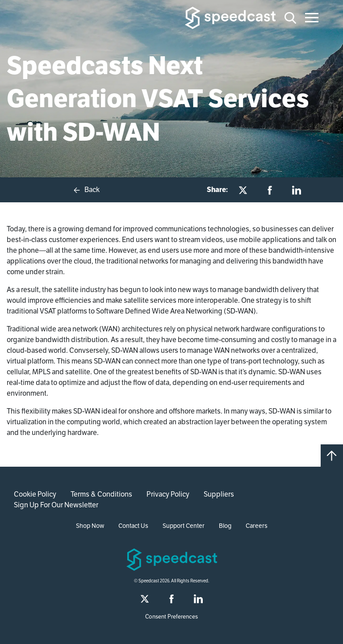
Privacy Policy (168, 494)
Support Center (184, 526)
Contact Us (133, 526)
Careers (257, 526)
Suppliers (219, 494)
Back (86, 190)
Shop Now (90, 526)
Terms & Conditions (101, 494)
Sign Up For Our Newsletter (56, 505)
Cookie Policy (35, 494)
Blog (225, 526)
